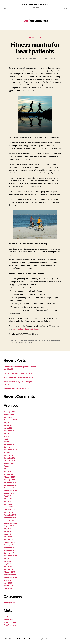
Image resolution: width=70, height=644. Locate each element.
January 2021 (9, 455)
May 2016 (8, 580)
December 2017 (10, 548)
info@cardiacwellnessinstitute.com (26, 329)
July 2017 (7, 558)
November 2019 (10, 485)
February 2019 (9, 510)
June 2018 (8, 531)
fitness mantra (55, 340)
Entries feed (8, 620)
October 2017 (9, 553)
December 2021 (10, 444)
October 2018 (9, 520)
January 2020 (9, 480)
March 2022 (8, 442)
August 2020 (9, 463)
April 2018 (8, 537)
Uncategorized (35, 38)
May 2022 (8, 439)
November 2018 (10, 518)
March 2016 (8, 586)
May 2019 (8, 501)
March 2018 (8, 539)
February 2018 (9, 542)
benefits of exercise (30, 340)
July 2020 (8, 466)
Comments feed (10, 622)
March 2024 (8, 428)
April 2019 (8, 504)
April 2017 (8, 567)
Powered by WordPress (42, 639)
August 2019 (9, 493)
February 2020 (10, 477)
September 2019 (10, 491)
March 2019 (8, 507)
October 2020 (9, 461)
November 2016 (10, 575)
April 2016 (8, 583)
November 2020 (10, 458)
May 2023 (8, 436)
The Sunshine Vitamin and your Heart (18, 373)
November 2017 (10, 550)
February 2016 (9, 588)
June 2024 (8, 425)
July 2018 (8, 529)
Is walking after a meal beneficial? (17, 388)
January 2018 (9, 545)
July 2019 (8, 496)
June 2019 (8, 499)
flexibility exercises (18, 343)
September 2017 (10, 556)
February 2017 (9, 572)
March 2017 (8, 569)
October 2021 (9, 447)
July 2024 (8, 423)
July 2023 (8, 433)
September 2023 (10, 431)
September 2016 (10, 577)
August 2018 (9, 526)
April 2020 (8, 472)
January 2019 (9, 512)
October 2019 (9, 488)
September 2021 (10, 450)
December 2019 (10, 482)
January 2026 (9, 412)
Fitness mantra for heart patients (35, 48)
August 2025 (9, 414)
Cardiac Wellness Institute (35, 5)
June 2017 (8, 561)
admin (22, 58)
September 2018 (10, 523)
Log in (6, 617)
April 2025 (8, 417)
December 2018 (10, 515)
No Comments (50, 58)
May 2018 (8, 534)
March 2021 (8, 453)
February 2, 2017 (34, 58)
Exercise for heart (44, 340)
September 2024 (10, 420)
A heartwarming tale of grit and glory (18, 378)
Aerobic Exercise (17, 340)
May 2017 (7, 564)
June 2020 (8, 469)
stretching (28, 343)
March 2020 (8, 474)
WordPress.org (10, 625)
